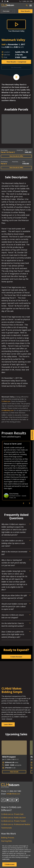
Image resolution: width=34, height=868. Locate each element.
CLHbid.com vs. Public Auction (13, 818)
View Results (25, 11)
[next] (30, 503)
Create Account (16, 657)
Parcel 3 (4, 164)
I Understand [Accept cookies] (9, 864)
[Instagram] (12, 800)
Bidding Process (8, 838)
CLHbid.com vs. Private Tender (14, 821)
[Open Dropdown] (16, 530)
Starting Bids (6, 841)
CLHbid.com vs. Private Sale (12, 814)
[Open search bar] (27, 5)
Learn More (8, 724)
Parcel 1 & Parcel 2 (8, 152)
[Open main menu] (31, 5)
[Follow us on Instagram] (5, 1)
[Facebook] (3, 800)
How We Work (8, 834)
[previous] (24, 503)
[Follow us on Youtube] (8, 1)
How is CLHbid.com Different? (11, 809)
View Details (14, 772)
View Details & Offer (16, 156)
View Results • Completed (16, 62)
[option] (16, 471)
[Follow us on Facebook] (2, 1)
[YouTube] (8, 800)
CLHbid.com (6, 401)
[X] (17, 800)
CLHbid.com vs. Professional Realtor (16, 824)
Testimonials (6, 828)
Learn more (6, 859)
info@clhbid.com (8, 410)
